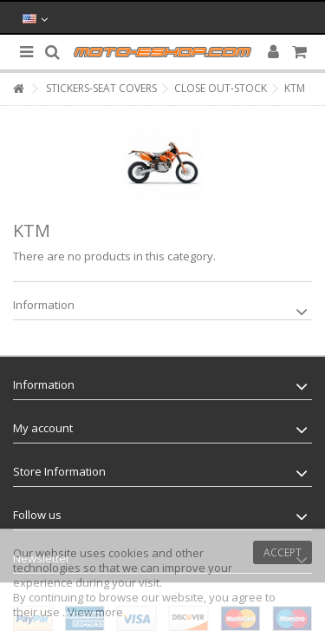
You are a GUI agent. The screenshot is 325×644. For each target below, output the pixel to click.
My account (43, 428)
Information (44, 305)
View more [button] (95, 612)
